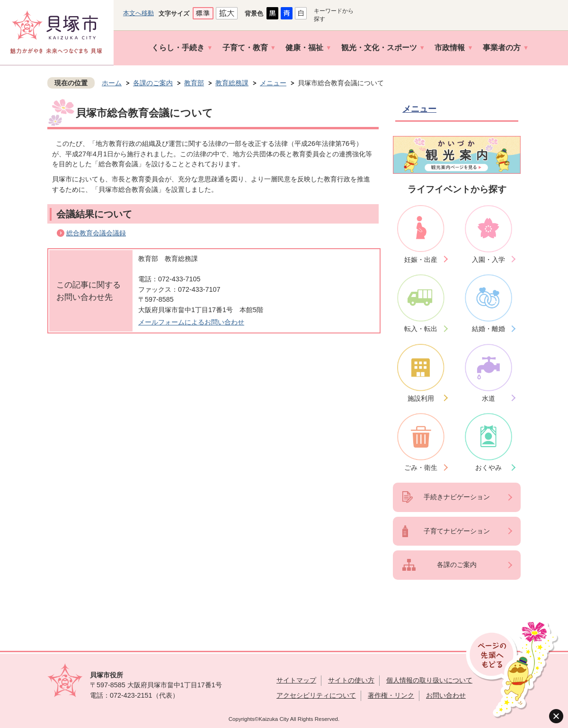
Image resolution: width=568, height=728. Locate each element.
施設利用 (421, 398)
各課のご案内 (153, 83)
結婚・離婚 (488, 329)
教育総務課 (232, 83)
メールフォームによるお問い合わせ (191, 322)
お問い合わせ (446, 695)
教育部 (194, 83)
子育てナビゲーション (457, 531)
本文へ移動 (138, 13)
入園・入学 (488, 260)
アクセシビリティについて (316, 695)
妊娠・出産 (421, 260)
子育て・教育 (245, 48)
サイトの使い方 (351, 680)
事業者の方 (502, 48)
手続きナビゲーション (457, 497)
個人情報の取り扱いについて (429, 680)
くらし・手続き (178, 48)
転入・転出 (421, 329)
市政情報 (450, 48)
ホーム (112, 83)
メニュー (273, 83)
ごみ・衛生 (421, 467)
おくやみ (488, 467)
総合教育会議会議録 (96, 233)
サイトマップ (296, 680)
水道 (488, 398)
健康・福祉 (304, 48)
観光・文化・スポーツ (379, 48)
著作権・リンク (391, 695)
